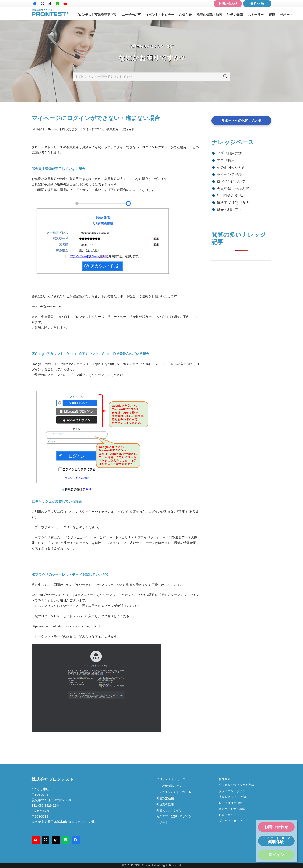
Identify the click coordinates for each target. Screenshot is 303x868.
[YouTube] (65, 4)
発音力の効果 (165, 804)
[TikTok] (50, 4)
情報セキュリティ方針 (233, 797)
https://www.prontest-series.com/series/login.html (66, 626)
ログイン (276, 855)
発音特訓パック (172, 786)
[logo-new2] (50, 13)
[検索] (225, 77)
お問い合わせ (228, 3)
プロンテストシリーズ (171, 779)
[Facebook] (35, 4)
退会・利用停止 (229, 210)
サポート (162, 822)
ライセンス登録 (229, 175)
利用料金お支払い (231, 196)
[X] (42, 4)
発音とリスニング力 (170, 810)
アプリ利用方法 (229, 153)
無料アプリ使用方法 (233, 203)
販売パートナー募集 (232, 809)
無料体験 (257, 3)
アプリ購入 (226, 160)
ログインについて (92, 129)
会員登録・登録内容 (120, 129)
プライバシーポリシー (233, 791)
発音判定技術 (165, 799)
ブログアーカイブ (230, 821)
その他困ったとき (65, 129)
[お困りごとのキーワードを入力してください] (151, 77)
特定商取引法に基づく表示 (236, 785)
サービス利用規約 (230, 803)
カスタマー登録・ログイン (174, 816)
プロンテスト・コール (176, 792)
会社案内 (226, 779)
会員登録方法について (148, 317)
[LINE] (57, 4)
